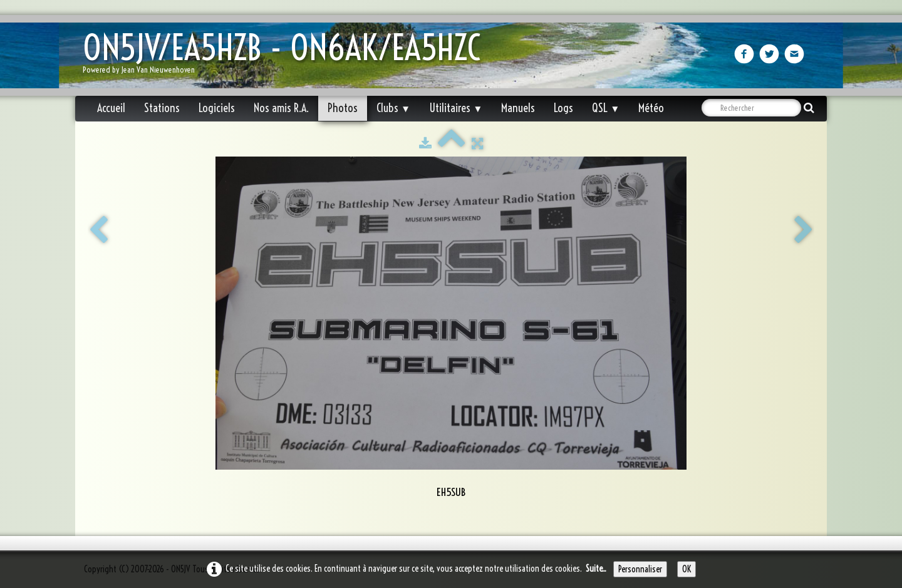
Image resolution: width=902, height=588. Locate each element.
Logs (563, 108)
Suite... (596, 569)
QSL (606, 108)
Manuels (518, 108)
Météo (651, 108)
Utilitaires (456, 108)
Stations (162, 108)
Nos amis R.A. (281, 108)
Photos (343, 108)
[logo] (286, 57)
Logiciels (217, 108)
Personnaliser (640, 569)
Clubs (393, 108)
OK (687, 569)
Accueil (111, 108)
